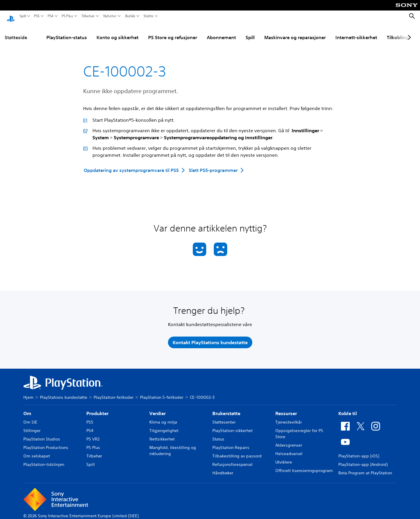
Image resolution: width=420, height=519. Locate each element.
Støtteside (16, 32)
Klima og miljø (163, 417)
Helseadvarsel (289, 448)
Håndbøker (223, 467)
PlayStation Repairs (231, 442)
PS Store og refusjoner (173, 32)
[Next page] (408, 32)
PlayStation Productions (46, 442)
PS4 (51, 16)
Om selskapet (37, 450)
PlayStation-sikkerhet (232, 425)
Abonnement (221, 32)
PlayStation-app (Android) (363, 459)
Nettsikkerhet (162, 433)
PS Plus (67, 16)
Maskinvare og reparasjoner (295, 32)
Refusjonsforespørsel (232, 459)
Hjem (28, 392)
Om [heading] (27, 408)
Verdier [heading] (157, 408)
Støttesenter (224, 417)
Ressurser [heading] (286, 408)
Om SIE (30, 417)
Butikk (130, 16)
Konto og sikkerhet (118, 32)
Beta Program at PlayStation (365, 467)
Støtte (149, 16)
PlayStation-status (67, 32)
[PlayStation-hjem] (11, 16)
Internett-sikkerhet (356, 32)
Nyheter (110, 16)
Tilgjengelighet (164, 425)
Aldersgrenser (289, 440)
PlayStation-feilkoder (114, 392)
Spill (23, 16)
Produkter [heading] (97, 408)
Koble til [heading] (348, 408)
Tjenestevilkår (289, 417)
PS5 (37, 16)
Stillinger (32, 425)
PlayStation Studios (42, 433)
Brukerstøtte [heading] (226, 408)
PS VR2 (93, 433)
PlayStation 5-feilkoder (162, 392)
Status (218, 433)
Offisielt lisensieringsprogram (304, 465)
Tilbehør (88, 16)
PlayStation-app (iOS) (359, 450)
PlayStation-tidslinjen (44, 459)
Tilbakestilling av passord (237, 450)
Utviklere (284, 457)
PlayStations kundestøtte (64, 392)
